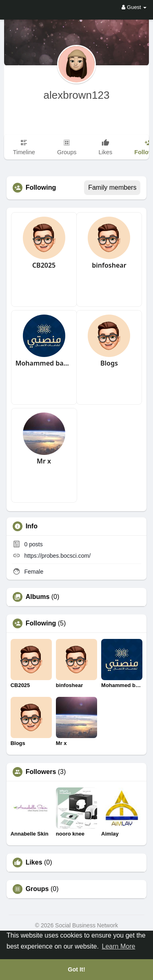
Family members (112, 187)
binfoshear (109, 265)
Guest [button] (134, 7)
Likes (34, 862)
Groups (37, 889)
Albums (38, 597)
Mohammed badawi (44, 363)
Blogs (109, 363)
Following (41, 623)
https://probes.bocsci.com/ (58, 556)
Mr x (44, 461)
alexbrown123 (77, 95)
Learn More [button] (119, 946)
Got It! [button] (76, 969)
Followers (41, 772)
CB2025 (44, 265)
